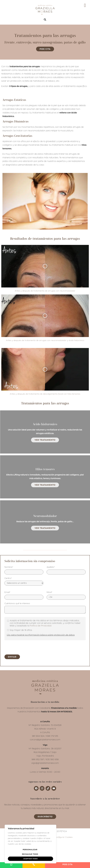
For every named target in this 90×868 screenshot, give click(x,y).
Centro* (8, 503)
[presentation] (22, 572)
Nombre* (9, 492)
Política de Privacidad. (41, 551)
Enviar (12, 581)
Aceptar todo (31, 859)
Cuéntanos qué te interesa (17, 528)
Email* (7, 517)
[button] (45, 20)
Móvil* (49, 517)
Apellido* (51, 492)
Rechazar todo (30, 854)
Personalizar (30, 850)
